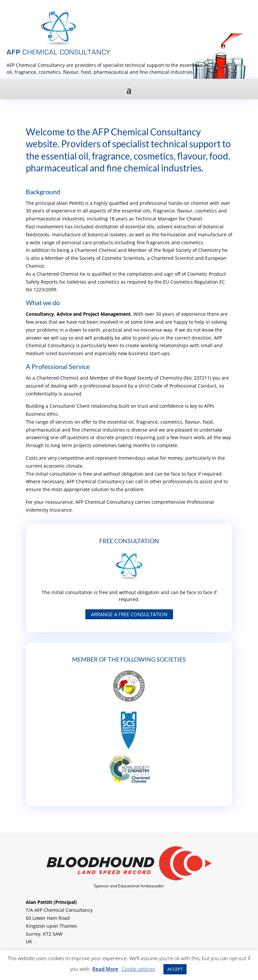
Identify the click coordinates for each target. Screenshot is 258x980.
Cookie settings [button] (138, 969)
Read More (105, 969)
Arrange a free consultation (129, 614)
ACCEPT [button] (175, 969)
